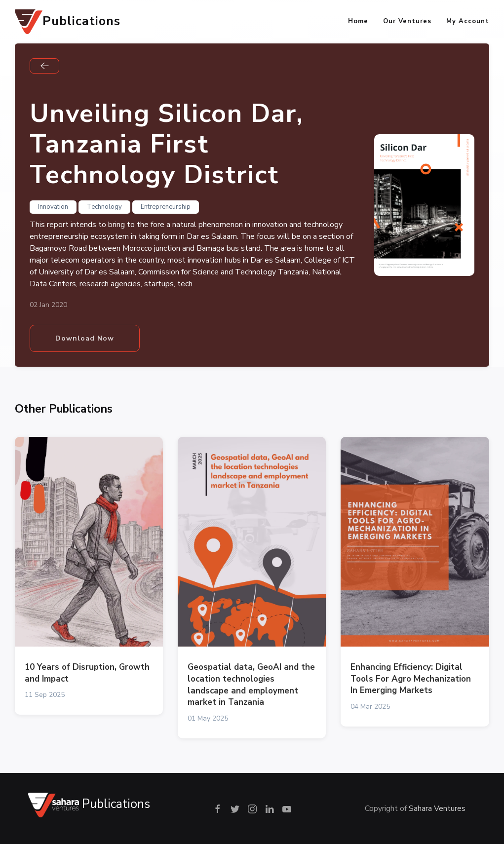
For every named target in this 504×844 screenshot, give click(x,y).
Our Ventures (407, 21)
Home (358, 21)
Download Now (85, 338)
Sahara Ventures (437, 808)
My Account (468, 21)
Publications (68, 22)
